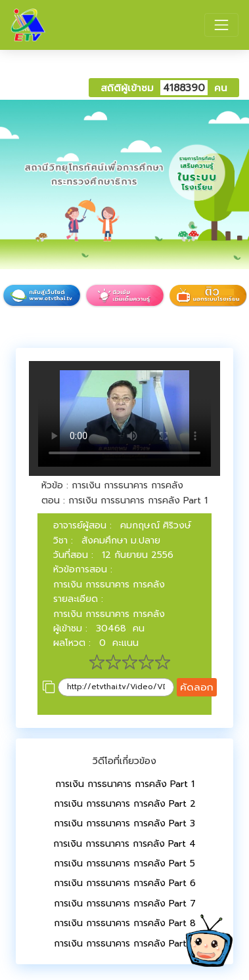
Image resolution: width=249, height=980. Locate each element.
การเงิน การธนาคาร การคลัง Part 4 (125, 844)
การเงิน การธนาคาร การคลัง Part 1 (125, 784)
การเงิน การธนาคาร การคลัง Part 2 (125, 804)
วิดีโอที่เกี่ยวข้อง (125, 761)
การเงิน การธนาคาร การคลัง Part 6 (125, 883)
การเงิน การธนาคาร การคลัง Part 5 (125, 863)
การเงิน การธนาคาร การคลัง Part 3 (125, 823)
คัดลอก (197, 687)
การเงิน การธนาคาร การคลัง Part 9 (125, 944)
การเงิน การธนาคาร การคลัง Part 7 (125, 904)
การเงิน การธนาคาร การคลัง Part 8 (125, 923)
